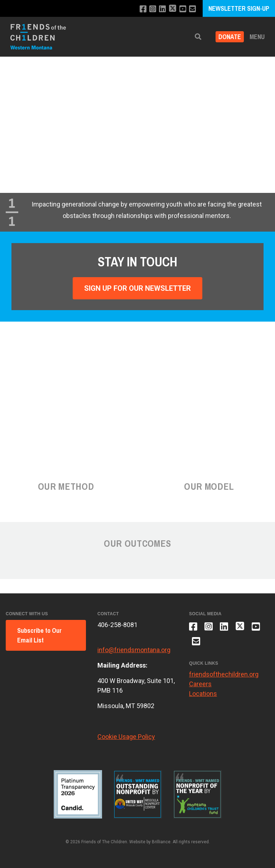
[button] (198, 37)
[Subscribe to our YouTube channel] (183, 9)
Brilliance (161, 842)
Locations (203, 694)
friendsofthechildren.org (224, 674)
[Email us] (192, 9)
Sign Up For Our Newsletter (137, 288)
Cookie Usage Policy (126, 737)
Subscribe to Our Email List (39, 635)
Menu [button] (257, 37)
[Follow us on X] (173, 9)
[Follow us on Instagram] (153, 9)
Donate (230, 37)
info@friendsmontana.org (134, 650)
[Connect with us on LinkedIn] (162, 9)
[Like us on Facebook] (143, 9)
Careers (200, 684)
